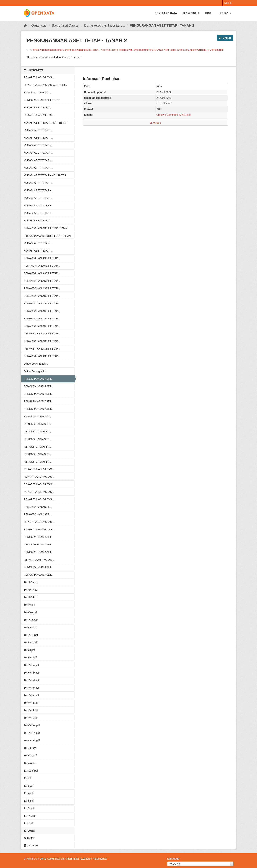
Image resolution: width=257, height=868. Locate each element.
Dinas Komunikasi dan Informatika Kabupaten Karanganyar (74, 859)
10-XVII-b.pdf (32, 673)
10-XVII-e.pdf (32, 688)
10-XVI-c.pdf (31, 627)
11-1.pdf (29, 786)
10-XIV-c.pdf (31, 590)
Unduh (225, 38)
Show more (155, 123)
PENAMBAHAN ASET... (38, 507)
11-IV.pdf (29, 808)
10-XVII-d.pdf (32, 680)
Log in (228, 3)
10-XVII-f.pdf (31, 703)
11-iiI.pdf (29, 801)
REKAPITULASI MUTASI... (39, 77)
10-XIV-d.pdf (31, 597)
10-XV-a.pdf (31, 612)
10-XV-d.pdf (31, 643)
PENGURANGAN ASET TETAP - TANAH (47, 236)
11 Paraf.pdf (31, 771)
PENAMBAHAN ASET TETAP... (42, 258)
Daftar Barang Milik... (36, 371)
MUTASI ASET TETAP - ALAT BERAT (45, 123)
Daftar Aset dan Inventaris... (105, 26)
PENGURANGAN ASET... (39, 379)
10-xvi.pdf (30, 650)
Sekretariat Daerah (66, 26)
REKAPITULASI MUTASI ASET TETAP (46, 85)
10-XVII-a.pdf (32, 665)
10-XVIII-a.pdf (32, 725)
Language (173, 859)
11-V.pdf (29, 823)
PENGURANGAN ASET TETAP (42, 100)
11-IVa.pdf (30, 816)
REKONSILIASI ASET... (37, 92)
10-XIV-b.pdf (31, 582)
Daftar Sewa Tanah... (36, 364)
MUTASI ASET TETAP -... (39, 108)
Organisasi (191, 13)
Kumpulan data (166, 13)
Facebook (31, 846)
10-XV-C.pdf (31, 635)
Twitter (29, 838)
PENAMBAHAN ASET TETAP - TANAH (46, 228)
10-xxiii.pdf (30, 763)
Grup (209, 13)
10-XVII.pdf (30, 658)
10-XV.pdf (30, 605)
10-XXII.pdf (30, 756)
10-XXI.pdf (30, 748)
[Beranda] (25, 26)
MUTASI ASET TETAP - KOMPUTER (45, 175)
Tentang (225, 13)
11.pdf (28, 778)
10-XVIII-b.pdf (32, 740)
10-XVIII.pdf (31, 718)
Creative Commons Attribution (173, 115)
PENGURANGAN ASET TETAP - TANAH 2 (162, 26)
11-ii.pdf (29, 793)
